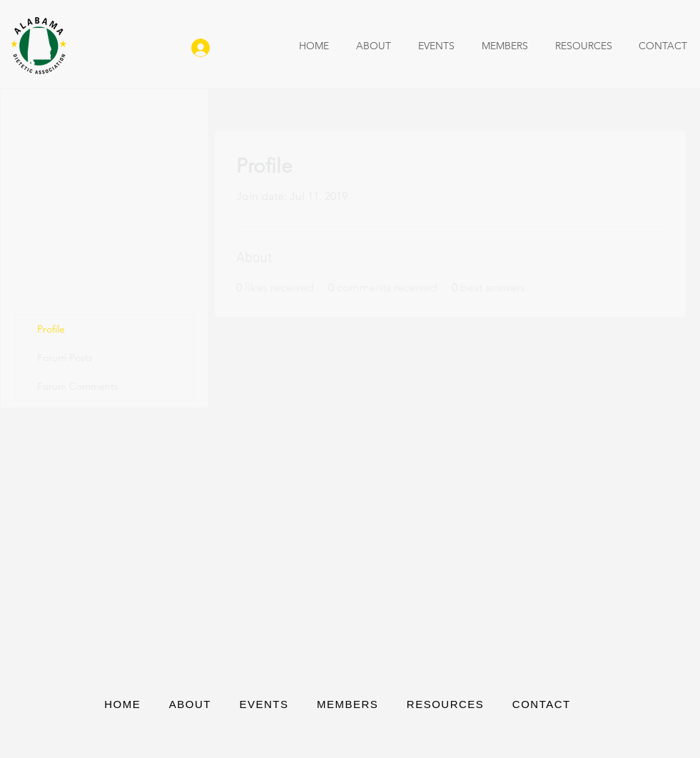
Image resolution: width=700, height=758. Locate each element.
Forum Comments (78, 386)
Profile (51, 329)
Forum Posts (65, 358)
